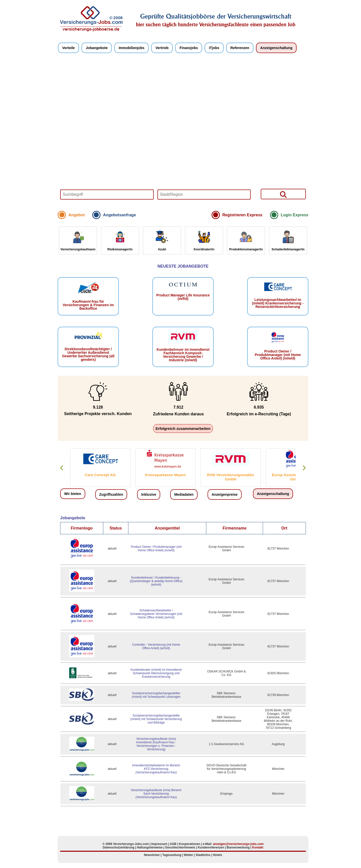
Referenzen (240, 48)
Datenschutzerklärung (119, 847)
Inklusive (149, 494)
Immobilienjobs (131, 48)
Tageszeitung (172, 855)
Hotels (217, 855)
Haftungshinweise (150, 847)
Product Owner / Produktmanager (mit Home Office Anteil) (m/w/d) (156, 549)
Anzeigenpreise (224, 494)
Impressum (159, 844)
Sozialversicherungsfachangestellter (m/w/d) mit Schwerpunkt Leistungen (156, 695)
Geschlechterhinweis (180, 847)
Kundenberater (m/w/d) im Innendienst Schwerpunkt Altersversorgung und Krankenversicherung (156, 673)
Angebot (77, 215)
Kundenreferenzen (211, 847)
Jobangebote (97, 48)
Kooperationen (190, 844)
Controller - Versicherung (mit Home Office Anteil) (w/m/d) (156, 646)
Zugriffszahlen (111, 494)
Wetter (188, 855)
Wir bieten (73, 494)
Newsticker (152, 855)
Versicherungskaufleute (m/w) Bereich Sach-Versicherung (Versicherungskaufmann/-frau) (156, 794)
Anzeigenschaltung (276, 48)
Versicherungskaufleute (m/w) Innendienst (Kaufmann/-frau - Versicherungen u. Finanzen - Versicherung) (156, 744)
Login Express (295, 215)
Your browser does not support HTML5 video (183, 134)
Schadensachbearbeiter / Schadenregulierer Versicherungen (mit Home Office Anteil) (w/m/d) (156, 614)
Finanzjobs (189, 48)
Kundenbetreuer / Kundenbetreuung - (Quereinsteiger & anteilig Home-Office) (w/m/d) (156, 581)
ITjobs (214, 48)
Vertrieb (162, 48)
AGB (173, 844)
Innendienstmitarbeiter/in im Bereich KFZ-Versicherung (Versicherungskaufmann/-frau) (156, 769)
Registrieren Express (242, 215)
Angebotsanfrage (120, 215)
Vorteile (68, 48)
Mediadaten (184, 494)
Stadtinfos (203, 855)
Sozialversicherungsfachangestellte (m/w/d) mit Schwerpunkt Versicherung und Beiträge (156, 719)
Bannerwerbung (238, 847)
